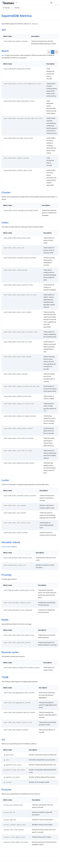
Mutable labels (6, 547)
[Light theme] (49, 52)
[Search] (51, 3)
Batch (3, 55)
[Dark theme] (56, 52)
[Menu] (57, 3)
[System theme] (53, 52)
